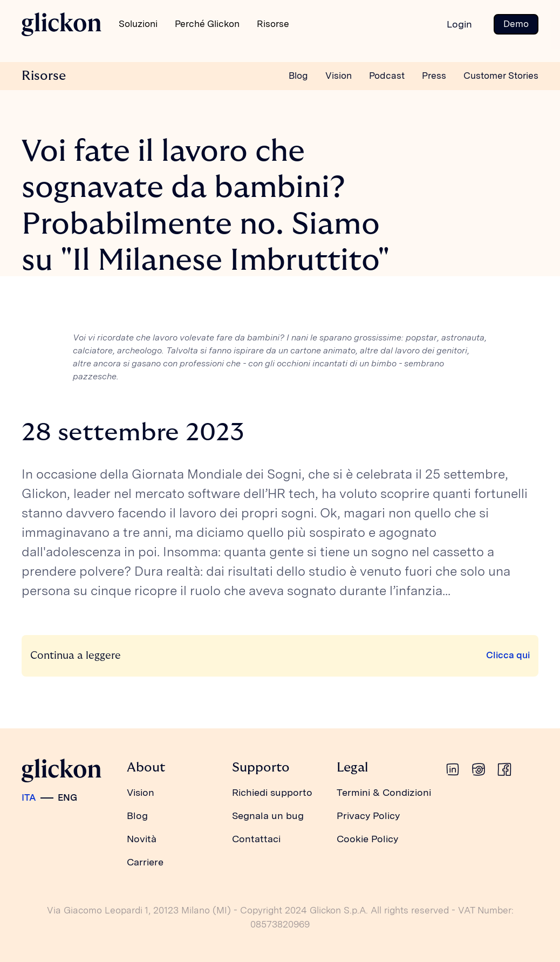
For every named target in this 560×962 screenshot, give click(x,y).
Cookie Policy (367, 839)
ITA (29, 797)
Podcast (387, 76)
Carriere (145, 862)
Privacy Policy (368, 816)
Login (459, 24)
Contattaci (256, 839)
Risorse (44, 76)
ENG (67, 797)
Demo (516, 24)
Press (434, 76)
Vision (339, 76)
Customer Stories (501, 76)
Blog (298, 76)
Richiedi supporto (272, 792)
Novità (142, 839)
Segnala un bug (268, 816)
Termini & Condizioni (384, 792)
